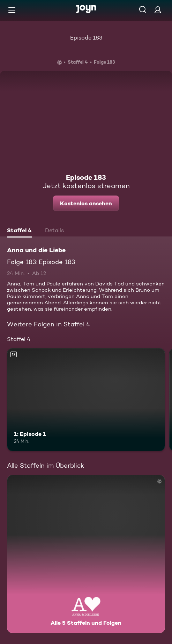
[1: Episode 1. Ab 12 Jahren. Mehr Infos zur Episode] (86, 399)
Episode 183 (86, 38)
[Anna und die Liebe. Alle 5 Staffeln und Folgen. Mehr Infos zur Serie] (86, 554)
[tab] (19, 231)
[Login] (158, 10)
